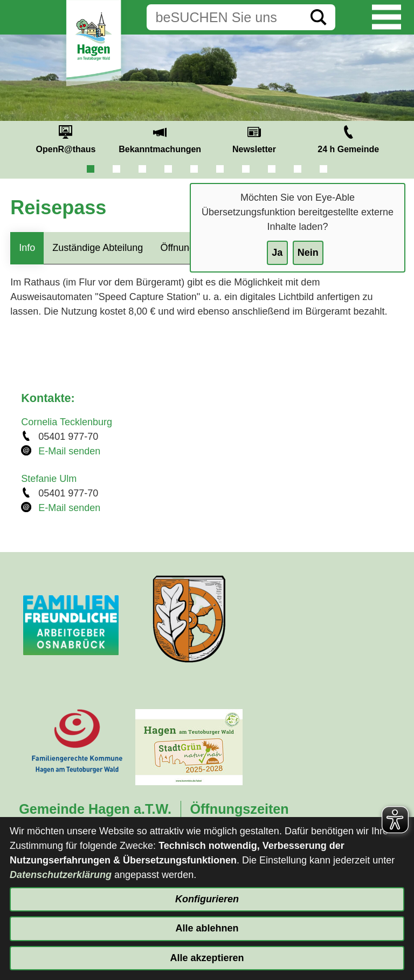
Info (27, 248)
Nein (308, 253)
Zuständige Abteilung (98, 248)
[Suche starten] (319, 17)
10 (323, 169)
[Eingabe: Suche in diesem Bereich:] (224, 17)
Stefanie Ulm (49, 479)
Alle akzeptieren (207, 958)
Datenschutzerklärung (61, 875)
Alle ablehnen (207, 928)
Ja (277, 253)
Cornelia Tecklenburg (67, 422)
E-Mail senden (69, 451)
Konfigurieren (207, 899)
